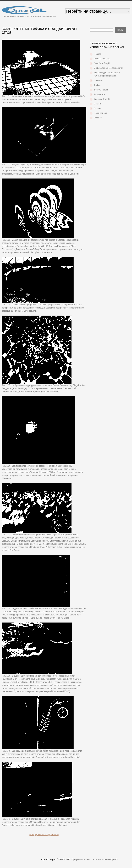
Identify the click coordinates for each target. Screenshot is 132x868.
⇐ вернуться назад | (39, 835)
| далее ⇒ (54, 835)
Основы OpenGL (102, 59)
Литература (100, 94)
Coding (97, 85)
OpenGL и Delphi (102, 63)
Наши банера (100, 113)
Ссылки (98, 108)
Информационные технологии (108, 68)
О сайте (98, 118)
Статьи (97, 104)
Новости (98, 54)
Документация (101, 90)
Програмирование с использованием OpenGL (95, 859)
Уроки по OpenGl (102, 99)
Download (99, 80)
